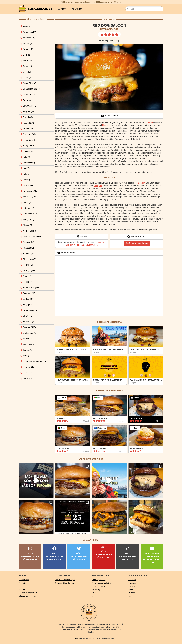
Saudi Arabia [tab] (31, 288)
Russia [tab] (28, 282)
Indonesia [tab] (29, 163)
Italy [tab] (26, 180)
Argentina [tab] (29, 32)
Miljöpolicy (96, 590)
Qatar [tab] (27, 276)
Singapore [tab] (29, 305)
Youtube (132, 596)
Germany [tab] (29, 134)
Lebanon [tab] (29, 208)
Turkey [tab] (28, 356)
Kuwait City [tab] (30, 197)
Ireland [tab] (28, 174)
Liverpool (106, 125)
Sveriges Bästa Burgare (65, 583)
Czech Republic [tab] (32, 89)
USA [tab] (28, 373)
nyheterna (116, 322)
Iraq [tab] (26, 168)
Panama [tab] (28, 254)
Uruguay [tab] (28, 367)
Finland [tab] (28, 123)
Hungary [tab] (28, 146)
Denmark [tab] (29, 95)
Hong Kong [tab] (30, 140)
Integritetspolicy (74, 638)
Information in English (27, 596)
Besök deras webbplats (137, 243)
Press (94, 593)
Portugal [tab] (29, 271)
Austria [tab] (28, 43)
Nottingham (79, 245)
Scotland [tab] (29, 293)
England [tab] (29, 112)
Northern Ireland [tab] (32, 237)
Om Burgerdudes (99, 580)
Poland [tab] (28, 265)
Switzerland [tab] (30, 333)
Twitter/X (132, 593)
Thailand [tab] (28, 344)
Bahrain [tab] (28, 49)
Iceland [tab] (28, 151)
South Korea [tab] (30, 310)
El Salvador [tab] (30, 106)
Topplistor (23, 583)
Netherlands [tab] (30, 231)
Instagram (132, 583)
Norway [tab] (29, 242)
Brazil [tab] (28, 60)
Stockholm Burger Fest (28, 593)
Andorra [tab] (28, 26)
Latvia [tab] (27, 202)
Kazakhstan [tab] (30, 191)
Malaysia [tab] (29, 219)
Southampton (92, 245)
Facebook (132, 580)
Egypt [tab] (27, 100)
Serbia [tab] (28, 299)
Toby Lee (108, 41)
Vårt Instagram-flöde (91, 459)
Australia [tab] (29, 38)
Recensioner (24, 580)
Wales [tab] (27, 378)
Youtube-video (109, 116)
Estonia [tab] (28, 117)
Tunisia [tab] (28, 350)
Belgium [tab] (28, 55)
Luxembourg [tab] (30, 214)
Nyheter (22, 590)
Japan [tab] (28, 185)
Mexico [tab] (28, 225)
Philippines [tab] (29, 259)
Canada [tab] (28, 66)
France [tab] (28, 129)
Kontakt (95, 596)
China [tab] (27, 78)
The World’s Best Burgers (65, 580)
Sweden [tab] (29, 327)
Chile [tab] (27, 72)
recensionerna (116, 390)
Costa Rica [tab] (30, 83)
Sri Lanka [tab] (29, 322)
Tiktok (131, 590)
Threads (132, 586)
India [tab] (27, 157)
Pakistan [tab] (28, 248)
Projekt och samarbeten (101, 583)
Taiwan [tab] (28, 339)
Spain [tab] (28, 316)
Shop (21, 586)
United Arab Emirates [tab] (35, 361)
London (149, 122)
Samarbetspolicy (99, 586)
